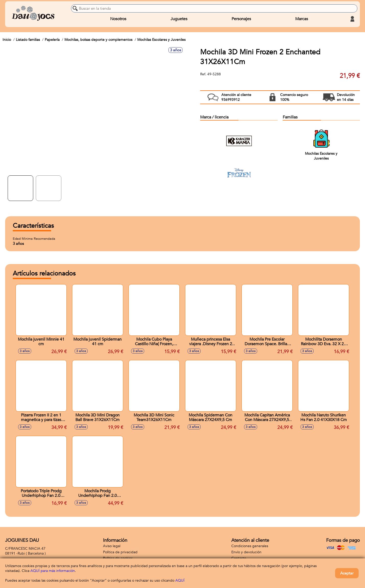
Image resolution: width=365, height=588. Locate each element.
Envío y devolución (246, 552)
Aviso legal (112, 546)
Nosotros (118, 19)
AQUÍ (180, 580)
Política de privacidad (120, 552)
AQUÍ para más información (53, 571)
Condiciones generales (250, 546)
